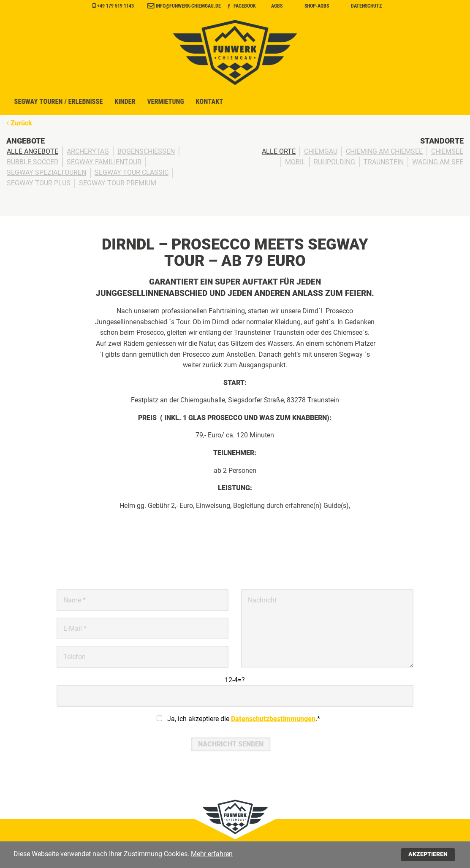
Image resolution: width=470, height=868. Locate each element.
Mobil (295, 162)
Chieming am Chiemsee (384, 152)
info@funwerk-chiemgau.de (188, 6)
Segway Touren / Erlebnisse (175, 103)
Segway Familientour (104, 162)
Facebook (242, 6)
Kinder (246, 103)
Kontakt (334, 103)
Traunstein (384, 162)
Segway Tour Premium (118, 183)
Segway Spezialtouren (46, 173)
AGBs (277, 6)
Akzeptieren (428, 854)
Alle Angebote (33, 152)
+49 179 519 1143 (115, 6)
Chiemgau (321, 152)
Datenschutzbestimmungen (273, 719)
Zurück (19, 123)
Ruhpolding (334, 162)
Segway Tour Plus (39, 183)
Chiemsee (447, 152)
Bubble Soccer (33, 162)
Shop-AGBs (317, 6)
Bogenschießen (146, 152)
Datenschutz (366, 6)
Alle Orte (279, 152)
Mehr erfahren (212, 854)
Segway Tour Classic (132, 173)
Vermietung (288, 103)
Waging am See (438, 162)
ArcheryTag (88, 152)
